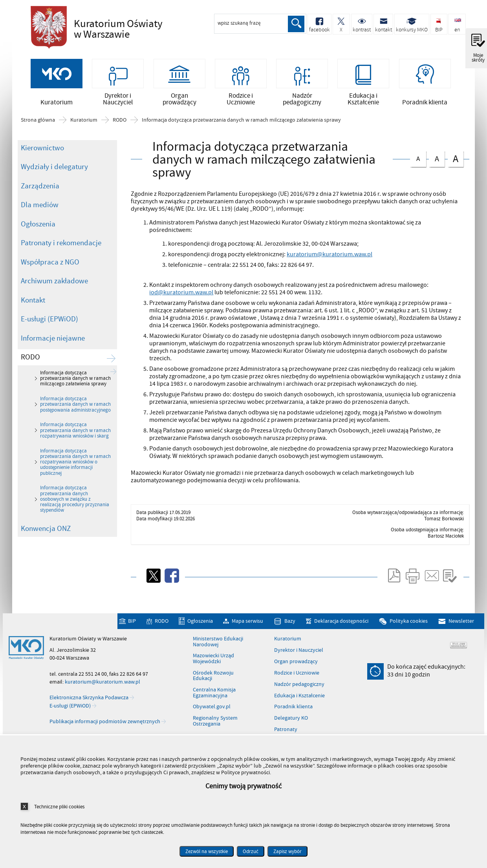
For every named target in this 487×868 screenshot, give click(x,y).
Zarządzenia (40, 196)
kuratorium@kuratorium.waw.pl (330, 264)
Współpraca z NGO (50, 272)
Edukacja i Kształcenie (299, 706)
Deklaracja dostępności (341, 631)
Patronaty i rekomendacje (61, 253)
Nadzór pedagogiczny (299, 694)
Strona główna (38, 130)
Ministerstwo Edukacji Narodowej (218, 652)
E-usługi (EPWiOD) (49, 329)
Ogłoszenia (38, 234)
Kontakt (33, 310)
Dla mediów (40, 215)
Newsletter (461, 631)
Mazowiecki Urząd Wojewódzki (213, 668)
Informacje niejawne (53, 348)
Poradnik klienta (293, 717)
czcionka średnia (437, 167)
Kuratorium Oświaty (121, 29)
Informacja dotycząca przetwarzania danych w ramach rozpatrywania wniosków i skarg (75, 440)
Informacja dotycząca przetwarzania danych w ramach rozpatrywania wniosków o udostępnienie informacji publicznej (75, 472)
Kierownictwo (42, 158)
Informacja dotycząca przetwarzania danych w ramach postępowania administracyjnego (75, 414)
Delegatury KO (291, 728)
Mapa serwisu (247, 631)
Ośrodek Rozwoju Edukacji (213, 686)
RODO (120, 130)
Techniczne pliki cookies (59, 807)
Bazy (290, 631)
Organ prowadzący (296, 671)
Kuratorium (84, 130)
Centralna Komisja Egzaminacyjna (214, 703)
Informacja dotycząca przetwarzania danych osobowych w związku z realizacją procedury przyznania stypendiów (75, 509)
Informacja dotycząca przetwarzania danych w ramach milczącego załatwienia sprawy (241, 130)
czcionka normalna (418, 167)
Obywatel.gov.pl (212, 717)
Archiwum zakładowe (54, 291)
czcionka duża (456, 168)
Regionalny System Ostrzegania (215, 731)
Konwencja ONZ (46, 538)
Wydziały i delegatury (54, 177)
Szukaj (296, 24)
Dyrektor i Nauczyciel (299, 660)
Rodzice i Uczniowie (297, 683)
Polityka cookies (409, 631)
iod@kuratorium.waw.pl (181, 302)
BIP (132, 631)
